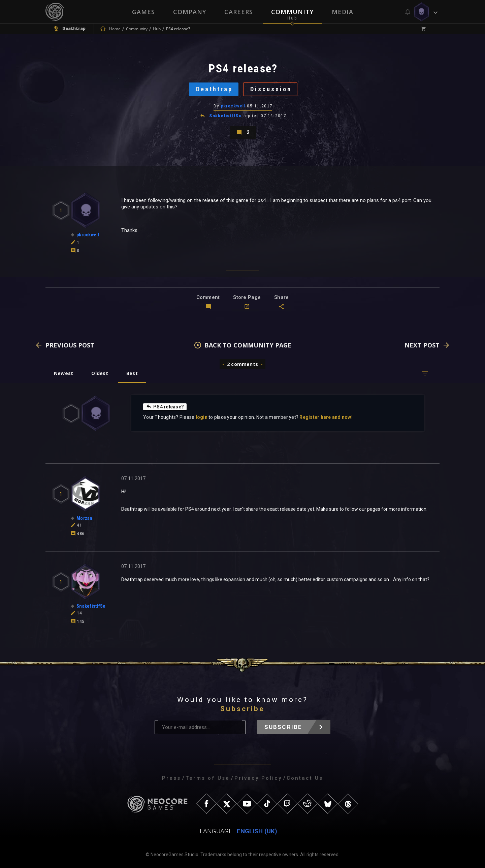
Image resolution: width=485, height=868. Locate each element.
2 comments (243, 364)
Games (143, 12)
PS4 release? (165, 406)
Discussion (271, 89)
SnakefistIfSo (225, 116)
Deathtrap (214, 89)
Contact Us (305, 778)
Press (171, 778)
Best (132, 373)
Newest (63, 373)
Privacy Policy (258, 778)
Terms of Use (208, 778)
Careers (239, 12)
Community (292, 12)
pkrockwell (233, 106)
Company (190, 12)
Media (343, 12)
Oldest (100, 373)
